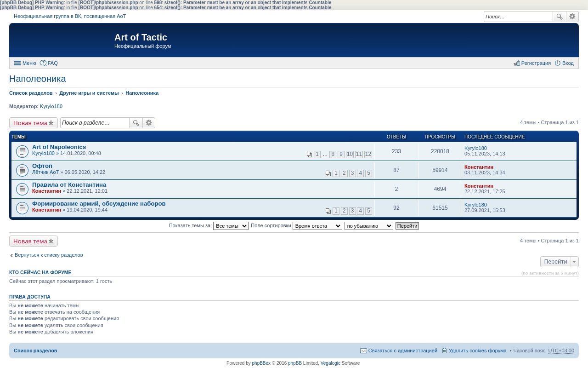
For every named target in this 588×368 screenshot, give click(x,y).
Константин (479, 167)
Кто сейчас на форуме (40, 272)
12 (368, 154)
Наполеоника (38, 79)
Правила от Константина (69, 185)
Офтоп (42, 166)
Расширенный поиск (573, 17)
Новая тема (30, 123)
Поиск (560, 17)
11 (359, 154)
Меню (29, 63)
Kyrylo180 (51, 106)
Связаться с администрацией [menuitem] (403, 351)
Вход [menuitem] (568, 63)
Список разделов (36, 351)
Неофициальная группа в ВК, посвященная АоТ (70, 16)
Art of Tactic (141, 37)
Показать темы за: (209, 225)
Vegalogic (331, 363)
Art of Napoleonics (59, 147)
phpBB (295, 363)
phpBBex (262, 363)
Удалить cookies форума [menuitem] (478, 351)
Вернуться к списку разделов (49, 255)
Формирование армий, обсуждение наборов (99, 204)
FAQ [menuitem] (53, 63)
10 (350, 154)
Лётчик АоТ (45, 172)
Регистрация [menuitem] (536, 63)
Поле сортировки (296, 225)
